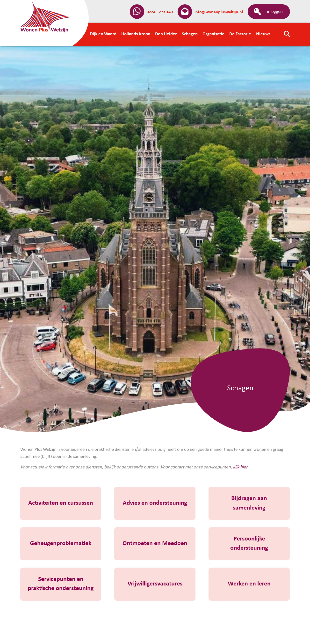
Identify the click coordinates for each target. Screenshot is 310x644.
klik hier (240, 467)
